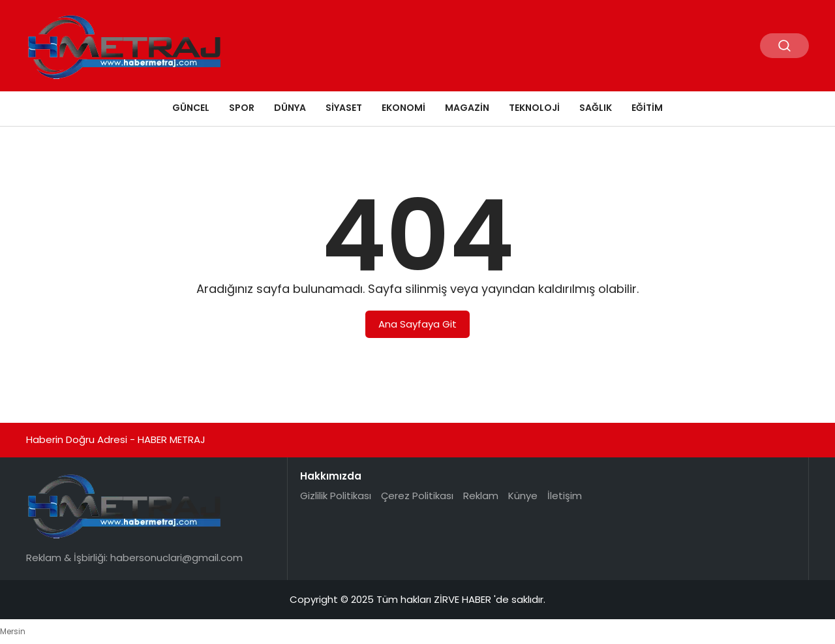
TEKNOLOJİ (534, 108)
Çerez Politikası (417, 496)
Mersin (13, 631)
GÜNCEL (191, 108)
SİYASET (344, 108)
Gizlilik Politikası (336, 496)
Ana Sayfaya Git (417, 324)
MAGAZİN (467, 108)
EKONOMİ (403, 108)
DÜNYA (290, 108)
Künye (523, 496)
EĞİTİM (647, 108)
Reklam (481, 496)
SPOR (242, 108)
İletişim (565, 496)
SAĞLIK (596, 108)
